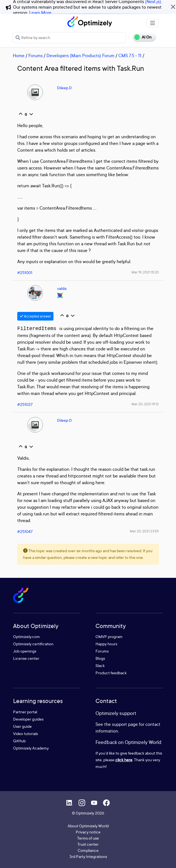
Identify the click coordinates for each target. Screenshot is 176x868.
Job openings (25, 651)
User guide (22, 726)
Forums (36, 55)
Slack (100, 665)
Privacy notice (88, 832)
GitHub (19, 741)
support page (125, 724)
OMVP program (109, 637)
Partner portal (25, 712)
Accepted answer (35, 316)
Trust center (88, 844)
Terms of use (88, 838)
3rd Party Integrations (88, 856)
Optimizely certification (33, 644)
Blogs (100, 658)
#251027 (25, 404)
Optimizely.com (26, 637)
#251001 (25, 272)
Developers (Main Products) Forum (80, 55)
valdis (62, 288)
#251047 (25, 531)
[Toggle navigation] (153, 23)
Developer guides (28, 719)
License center (26, 658)
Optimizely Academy (31, 748)
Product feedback (111, 673)
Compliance (88, 850)
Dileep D (64, 88)
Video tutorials (25, 734)
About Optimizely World (88, 826)
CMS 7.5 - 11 (130, 55)
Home (19, 55)
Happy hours (106, 644)
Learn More (40, 13)
